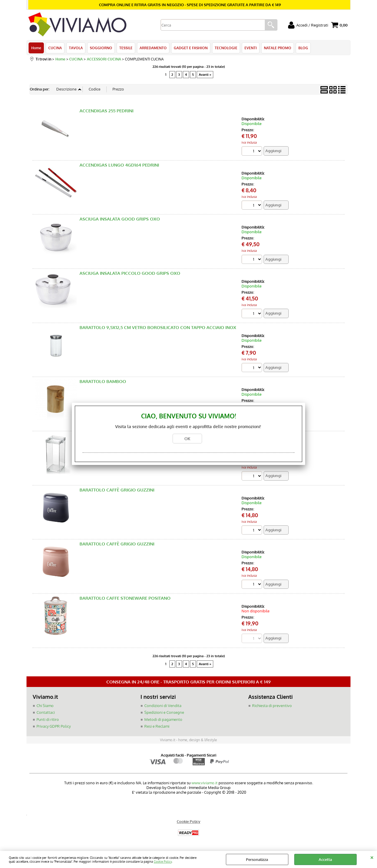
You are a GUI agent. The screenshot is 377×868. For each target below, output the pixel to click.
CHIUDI (372, 857)
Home (36, 48)
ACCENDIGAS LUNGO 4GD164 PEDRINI (119, 165)
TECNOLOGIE (226, 48)
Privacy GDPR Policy (54, 726)
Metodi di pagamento (163, 719)
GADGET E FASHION (191, 48)
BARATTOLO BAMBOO (103, 381)
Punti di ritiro (48, 719)
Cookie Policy (163, 861)
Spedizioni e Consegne (164, 712)
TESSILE (126, 48)
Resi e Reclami (157, 726)
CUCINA (55, 48)
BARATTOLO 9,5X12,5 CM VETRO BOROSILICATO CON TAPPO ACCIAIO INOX (158, 327)
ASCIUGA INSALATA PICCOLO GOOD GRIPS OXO (130, 273)
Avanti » (205, 75)
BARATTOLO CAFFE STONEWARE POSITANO (125, 598)
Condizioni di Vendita (163, 706)
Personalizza (257, 859)
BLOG (303, 48)
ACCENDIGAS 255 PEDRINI (106, 111)
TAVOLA (76, 48)
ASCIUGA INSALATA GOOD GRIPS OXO (120, 219)
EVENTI (251, 48)
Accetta (325, 859)
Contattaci (46, 712)
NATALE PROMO (278, 48)
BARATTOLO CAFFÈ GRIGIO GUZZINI (117, 490)
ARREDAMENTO (153, 48)
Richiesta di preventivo (272, 706)
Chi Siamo (45, 706)
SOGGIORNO (101, 48)
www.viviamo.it (205, 783)
